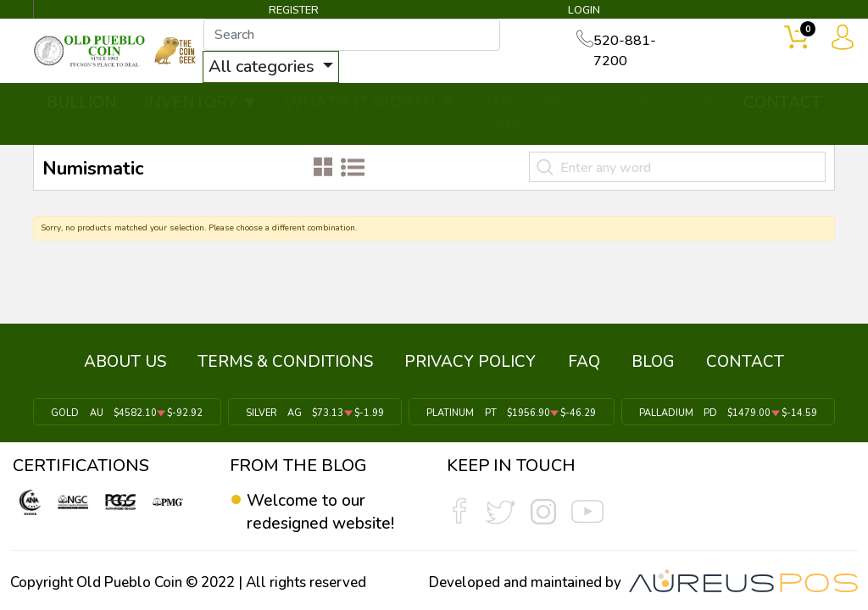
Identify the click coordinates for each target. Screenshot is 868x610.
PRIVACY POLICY (473, 367)
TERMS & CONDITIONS (292, 367)
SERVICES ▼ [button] (668, 103)
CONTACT (782, 103)
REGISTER (294, 12)
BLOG (646, 367)
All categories (282, 67)
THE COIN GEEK (522, 116)
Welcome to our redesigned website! (323, 512)
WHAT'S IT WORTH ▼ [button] (370, 103)
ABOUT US (136, 367)
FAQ (581, 367)
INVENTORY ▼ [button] (201, 103)
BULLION (82, 103)
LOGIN (583, 12)
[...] (370, 36)
